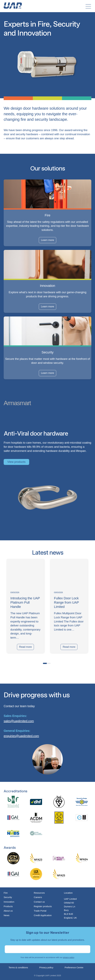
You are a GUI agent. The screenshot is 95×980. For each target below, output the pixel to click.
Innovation (9, 902)
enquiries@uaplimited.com (21, 736)
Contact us (39, 902)
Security (8, 897)
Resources (39, 893)
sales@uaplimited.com (19, 721)
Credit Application (43, 915)
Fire (6, 893)
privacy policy (69, 957)
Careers (38, 897)
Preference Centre (74, 967)
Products (8, 906)
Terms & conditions (18, 967)
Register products (43, 906)
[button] (45, 663)
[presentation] (7, 663)
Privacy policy (46, 967)
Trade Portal (40, 911)
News (7, 915)
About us (8, 911)
